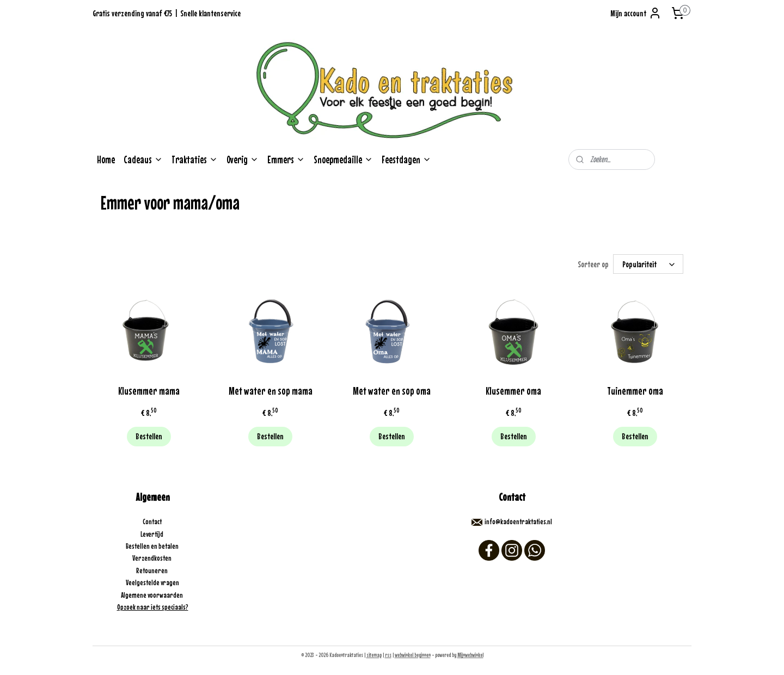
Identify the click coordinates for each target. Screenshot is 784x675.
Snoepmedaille (343, 159)
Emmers (286, 159)
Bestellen (149, 436)
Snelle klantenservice (210, 13)
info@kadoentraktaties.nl (518, 521)
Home (106, 159)
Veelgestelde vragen (152, 582)
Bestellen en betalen (153, 546)
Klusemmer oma (513, 391)
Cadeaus (143, 159)
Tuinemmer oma (635, 391)
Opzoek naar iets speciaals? (153, 607)
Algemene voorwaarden (152, 595)
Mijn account (636, 13)
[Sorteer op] (648, 264)
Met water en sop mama (271, 391)
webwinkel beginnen (413, 655)
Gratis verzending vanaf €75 (132, 13)
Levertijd (152, 534)
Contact (153, 521)
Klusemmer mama (149, 391)
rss (388, 655)
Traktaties (195, 159)
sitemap (374, 655)
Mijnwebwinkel (470, 655)
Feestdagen (406, 159)
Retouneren (152, 570)
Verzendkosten (152, 558)
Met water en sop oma (392, 391)
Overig (243, 159)
